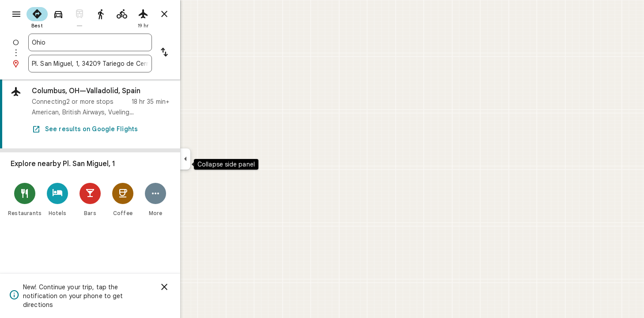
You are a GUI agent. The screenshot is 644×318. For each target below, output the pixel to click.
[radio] (69, 17)
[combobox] (122, 42)
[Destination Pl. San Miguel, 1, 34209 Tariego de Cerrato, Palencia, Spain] (122, 64)
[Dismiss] (196, 287)
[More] (187, 199)
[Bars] (122, 199)
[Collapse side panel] (217, 159)
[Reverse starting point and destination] (196, 53)
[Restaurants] (57, 199)
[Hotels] (89, 199)
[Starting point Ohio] (122, 42)
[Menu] (16, 15)
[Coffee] (155, 199)
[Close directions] (196, 14)
